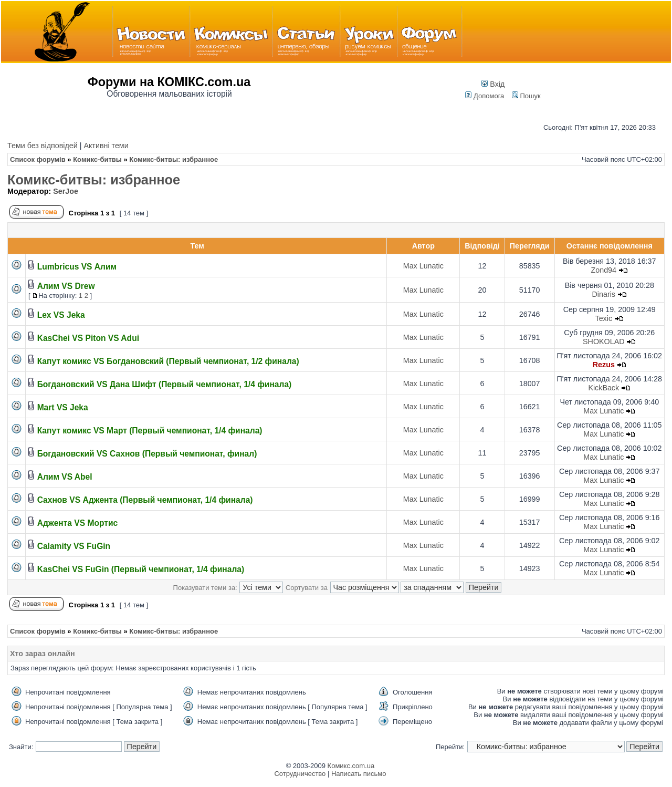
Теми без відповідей (43, 146)
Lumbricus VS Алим (77, 267)
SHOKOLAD (603, 341)
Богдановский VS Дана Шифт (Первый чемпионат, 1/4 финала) (165, 384)
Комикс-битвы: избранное (94, 180)
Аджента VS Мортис (78, 523)
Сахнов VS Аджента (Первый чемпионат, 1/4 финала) (145, 500)
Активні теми (106, 146)
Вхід (493, 84)
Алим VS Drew (66, 286)
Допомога (485, 96)
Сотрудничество (300, 774)
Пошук (526, 96)
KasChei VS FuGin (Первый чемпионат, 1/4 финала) (141, 569)
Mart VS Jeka (63, 407)
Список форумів (38, 159)
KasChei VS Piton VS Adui (88, 338)
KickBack (603, 388)
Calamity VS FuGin (74, 546)
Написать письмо (359, 774)
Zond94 (604, 270)
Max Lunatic (423, 266)
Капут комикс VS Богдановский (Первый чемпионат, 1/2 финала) (168, 361)
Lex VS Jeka (61, 315)
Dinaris (604, 294)
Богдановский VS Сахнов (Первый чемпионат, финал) (147, 454)
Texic (603, 318)
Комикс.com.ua (351, 766)
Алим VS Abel (65, 477)
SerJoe (66, 191)
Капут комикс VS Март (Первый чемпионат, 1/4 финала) (150, 431)
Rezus (604, 365)
